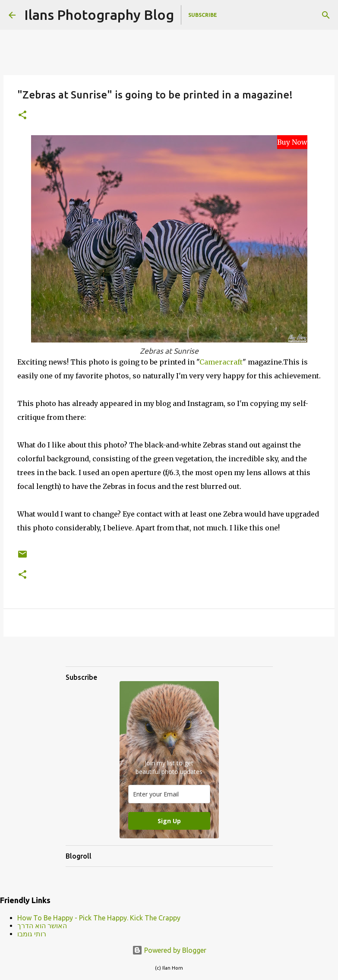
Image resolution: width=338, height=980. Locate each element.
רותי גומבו (32, 934)
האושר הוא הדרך (42, 926)
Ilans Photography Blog (99, 15)
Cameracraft (221, 362)
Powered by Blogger (169, 950)
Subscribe (203, 15)
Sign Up (169, 821)
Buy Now (292, 142)
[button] (22, 116)
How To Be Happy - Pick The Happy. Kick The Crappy (99, 918)
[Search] (326, 15)
